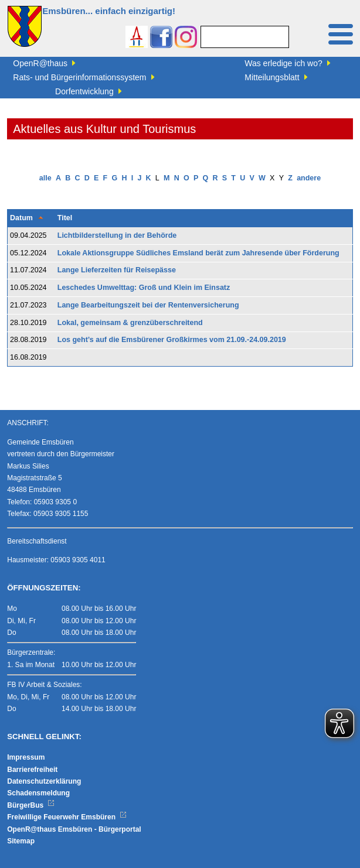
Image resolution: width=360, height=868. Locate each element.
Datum (21, 218)
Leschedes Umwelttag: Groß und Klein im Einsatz (144, 288)
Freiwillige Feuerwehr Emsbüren (67, 817)
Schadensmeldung (38, 793)
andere (309, 178)
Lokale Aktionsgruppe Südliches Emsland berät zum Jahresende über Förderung (198, 253)
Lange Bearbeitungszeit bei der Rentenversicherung (148, 305)
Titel (65, 218)
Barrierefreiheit (32, 770)
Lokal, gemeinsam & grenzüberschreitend (130, 323)
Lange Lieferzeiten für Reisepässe (117, 270)
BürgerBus (31, 805)
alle (45, 178)
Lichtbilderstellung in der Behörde (117, 235)
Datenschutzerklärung (44, 781)
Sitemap (21, 841)
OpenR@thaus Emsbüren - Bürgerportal (74, 829)
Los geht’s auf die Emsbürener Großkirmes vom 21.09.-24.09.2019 (172, 340)
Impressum (26, 757)
